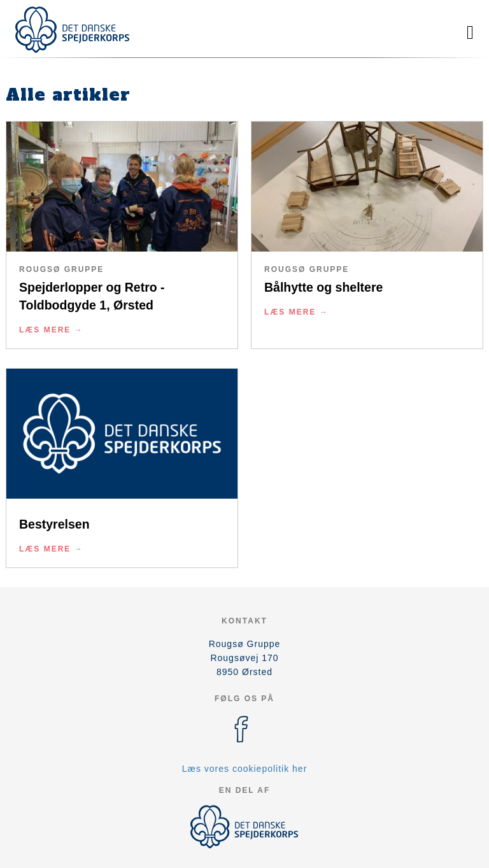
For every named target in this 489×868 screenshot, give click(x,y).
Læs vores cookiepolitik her (245, 769)
